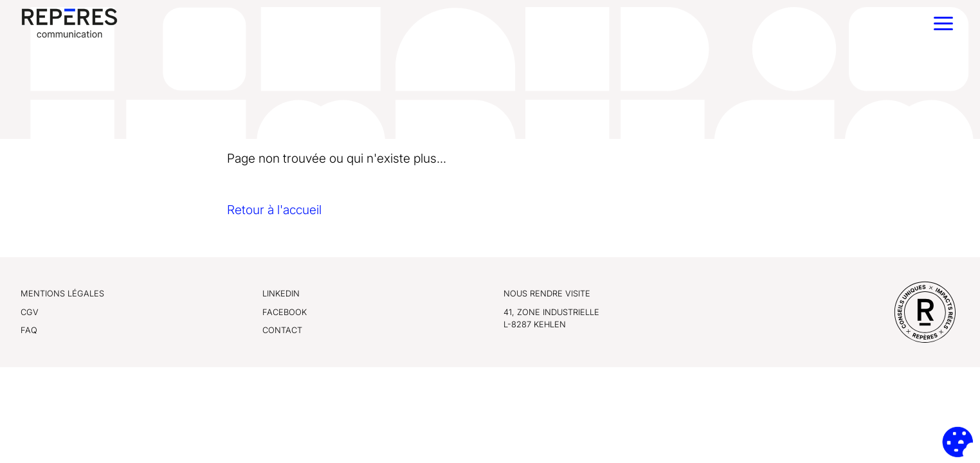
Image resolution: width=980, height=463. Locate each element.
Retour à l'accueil (274, 210)
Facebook (285, 312)
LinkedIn (281, 294)
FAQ (29, 330)
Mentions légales (62, 294)
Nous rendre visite (547, 294)
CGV (30, 312)
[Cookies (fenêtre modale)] (957, 442)
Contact (282, 330)
